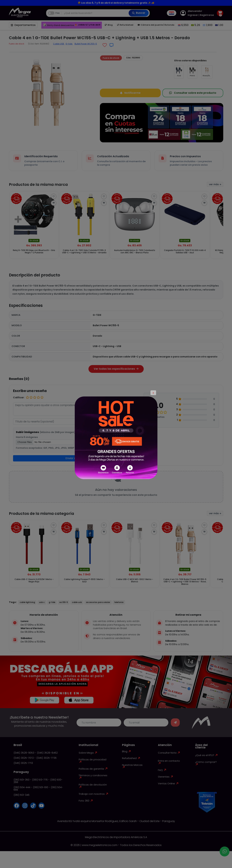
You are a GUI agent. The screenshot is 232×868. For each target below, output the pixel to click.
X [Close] (153, 393)
